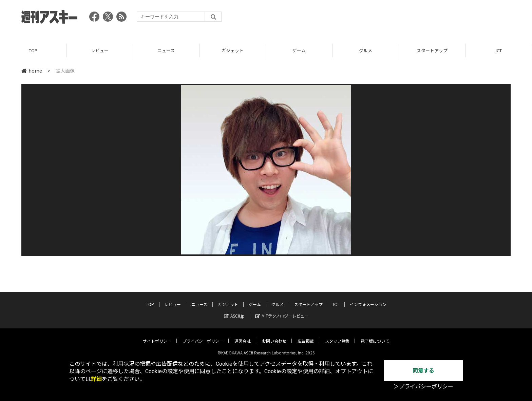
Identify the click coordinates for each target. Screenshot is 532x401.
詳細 (96, 379)
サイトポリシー (157, 336)
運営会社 (243, 336)
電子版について (375, 336)
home (32, 71)
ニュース (166, 51)
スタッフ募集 (337, 336)
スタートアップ (432, 51)
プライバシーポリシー (203, 336)
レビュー (100, 51)
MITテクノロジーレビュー (282, 311)
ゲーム (299, 51)
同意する (423, 371)
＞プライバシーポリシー (423, 387)
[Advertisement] (387, 19)
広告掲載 (306, 336)
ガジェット (233, 51)
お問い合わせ (274, 336)
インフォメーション (368, 299)
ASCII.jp (234, 311)
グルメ (366, 51)
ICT (499, 51)
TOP (33, 51)
